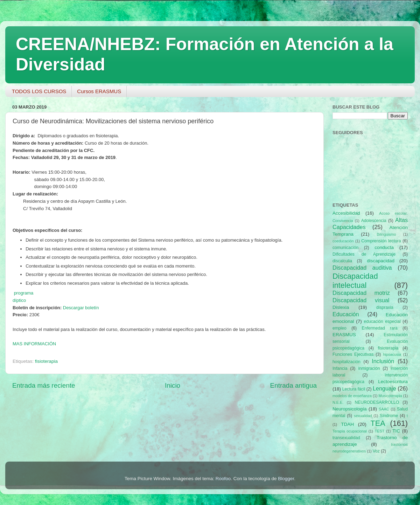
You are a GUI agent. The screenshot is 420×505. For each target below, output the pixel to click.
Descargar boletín (81, 308)
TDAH (347, 424)
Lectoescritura (393, 382)
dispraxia (385, 307)
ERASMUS (344, 335)
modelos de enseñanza (352, 396)
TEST (380, 431)
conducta (384, 247)
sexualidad (363, 416)
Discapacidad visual (361, 300)
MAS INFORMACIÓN (34, 344)
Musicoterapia (390, 396)
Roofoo (223, 479)
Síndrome (389, 416)
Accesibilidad (346, 213)
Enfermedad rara (380, 328)
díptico (19, 300)
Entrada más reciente (44, 385)
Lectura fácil (354, 389)
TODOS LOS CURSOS (39, 91)
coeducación (343, 241)
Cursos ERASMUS (99, 91)
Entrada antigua (293, 385)
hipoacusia (392, 354)
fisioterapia (46, 361)
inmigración (369, 368)
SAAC (384, 409)
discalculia (342, 261)
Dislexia (341, 307)
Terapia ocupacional (350, 431)
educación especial (382, 321)
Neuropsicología (350, 409)
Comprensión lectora (381, 241)
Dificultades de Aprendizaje (364, 254)
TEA (378, 423)
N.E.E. (338, 402)
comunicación (345, 248)
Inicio (173, 385)
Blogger (286, 479)
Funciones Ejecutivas (353, 354)
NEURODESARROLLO (377, 402)
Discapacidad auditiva (362, 268)
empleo (339, 328)
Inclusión (383, 361)
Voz (376, 451)
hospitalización (346, 362)
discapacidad (381, 261)
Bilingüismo (386, 234)
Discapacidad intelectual (355, 281)
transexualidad (346, 438)
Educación (346, 314)
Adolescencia (374, 221)
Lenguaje (384, 388)
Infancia (340, 368)
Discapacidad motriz (361, 293)
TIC (396, 431)
